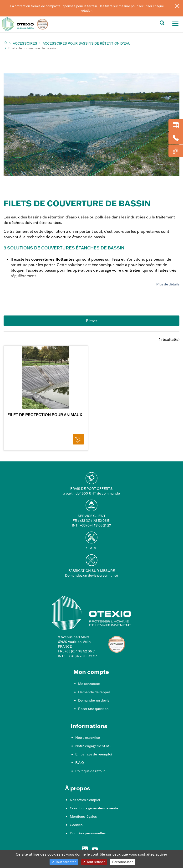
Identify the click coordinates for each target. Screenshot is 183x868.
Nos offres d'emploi (85, 800)
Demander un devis (94, 700)
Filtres (92, 321)
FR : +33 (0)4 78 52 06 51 (92, 521)
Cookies (76, 825)
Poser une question (93, 709)
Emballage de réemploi (94, 754)
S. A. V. (91, 548)
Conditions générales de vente (94, 808)
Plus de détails (168, 284)
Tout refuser (94, 862)
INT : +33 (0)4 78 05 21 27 (91, 525)
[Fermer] (177, 6)
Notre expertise (88, 738)
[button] (162, 23)
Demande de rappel (94, 692)
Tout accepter (64, 862)
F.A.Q (80, 763)
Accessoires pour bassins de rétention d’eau (87, 43)
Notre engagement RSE (94, 746)
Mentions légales (83, 816)
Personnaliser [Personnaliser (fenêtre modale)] (122, 862)
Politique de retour (90, 771)
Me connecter (89, 684)
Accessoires (25, 43)
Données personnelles (88, 833)
